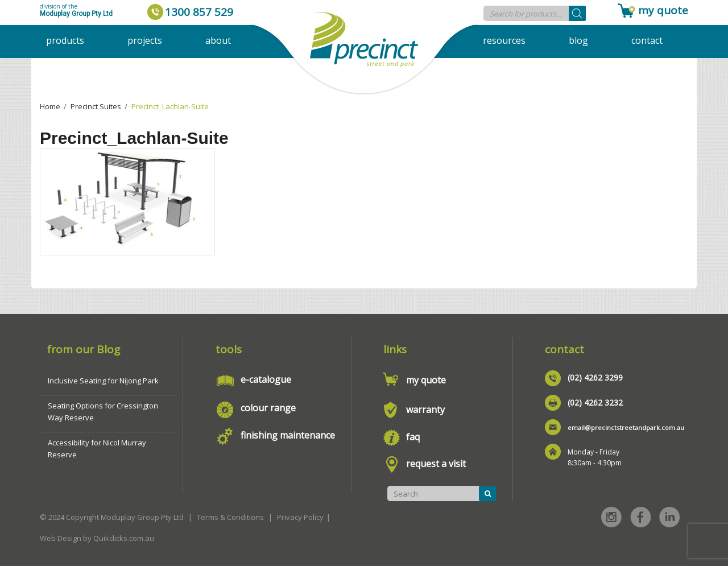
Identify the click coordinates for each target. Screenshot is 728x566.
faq (413, 437)
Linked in (669, 517)
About (218, 40)
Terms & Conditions (230, 517)
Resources (504, 40)
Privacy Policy (300, 517)
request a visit (436, 464)
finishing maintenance (288, 435)
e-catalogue (266, 379)
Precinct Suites (96, 106)
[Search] (577, 13)
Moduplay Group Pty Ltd (76, 14)
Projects (145, 40)
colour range (268, 408)
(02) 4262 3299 (595, 377)
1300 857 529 (199, 12)
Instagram (611, 517)
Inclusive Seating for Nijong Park (103, 381)
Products (65, 40)
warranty (425, 410)
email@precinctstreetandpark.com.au (626, 427)
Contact (647, 40)
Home (50, 106)
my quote (663, 10)
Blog (578, 40)
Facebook (640, 517)
